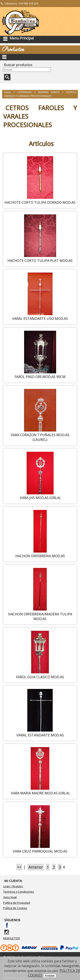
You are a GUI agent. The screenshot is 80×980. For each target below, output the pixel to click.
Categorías (40, 57)
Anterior (36, 867)
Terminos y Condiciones (19, 892)
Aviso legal (10, 897)
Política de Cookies (15, 908)
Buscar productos (18, 65)
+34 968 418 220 (28, 3)
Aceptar (50, 976)
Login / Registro (13, 886)
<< (19, 867)
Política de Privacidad (17, 903)
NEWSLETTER (12, 938)
